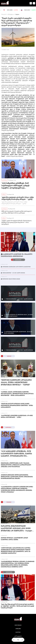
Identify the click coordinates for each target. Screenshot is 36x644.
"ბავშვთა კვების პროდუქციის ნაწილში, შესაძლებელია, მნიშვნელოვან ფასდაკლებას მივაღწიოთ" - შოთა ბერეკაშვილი (17, 222)
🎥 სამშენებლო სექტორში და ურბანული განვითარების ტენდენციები (17, 255)
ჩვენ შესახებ (18, 625)
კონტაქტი (18, 629)
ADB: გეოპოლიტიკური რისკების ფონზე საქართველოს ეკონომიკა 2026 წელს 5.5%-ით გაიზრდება (17, 212)
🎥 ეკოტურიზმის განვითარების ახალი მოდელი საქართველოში (16, 267)
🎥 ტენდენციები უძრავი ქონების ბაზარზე (10, 279)
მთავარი (4, 14)
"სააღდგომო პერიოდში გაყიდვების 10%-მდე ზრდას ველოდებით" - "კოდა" (17, 416)
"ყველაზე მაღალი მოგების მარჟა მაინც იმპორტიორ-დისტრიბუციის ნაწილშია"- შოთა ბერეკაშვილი (17, 405)
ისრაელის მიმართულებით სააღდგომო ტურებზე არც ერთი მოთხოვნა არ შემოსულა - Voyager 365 (17, 529)
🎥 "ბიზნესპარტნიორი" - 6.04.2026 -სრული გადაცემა (13, 273)
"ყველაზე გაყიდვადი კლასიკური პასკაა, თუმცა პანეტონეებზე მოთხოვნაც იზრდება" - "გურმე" (18, 198)
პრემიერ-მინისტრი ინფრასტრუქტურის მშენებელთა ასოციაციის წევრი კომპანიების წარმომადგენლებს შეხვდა (17, 477)
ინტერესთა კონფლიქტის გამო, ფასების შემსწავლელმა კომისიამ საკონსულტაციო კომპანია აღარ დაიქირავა (16, 465)
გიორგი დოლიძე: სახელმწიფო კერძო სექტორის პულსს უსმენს (14, 539)
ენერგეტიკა (11, 14)
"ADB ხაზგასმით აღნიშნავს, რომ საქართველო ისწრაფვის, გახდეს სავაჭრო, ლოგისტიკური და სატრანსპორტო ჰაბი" (15, 185)
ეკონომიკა (5, 180)
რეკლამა (18, 632)
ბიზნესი (4, 194)
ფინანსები (4, 209)
